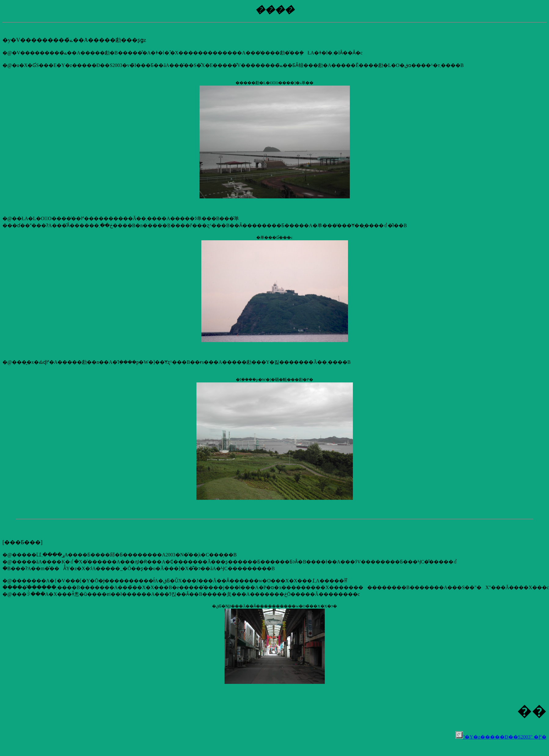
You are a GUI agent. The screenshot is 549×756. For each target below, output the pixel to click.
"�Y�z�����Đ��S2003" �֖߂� (501, 737)
